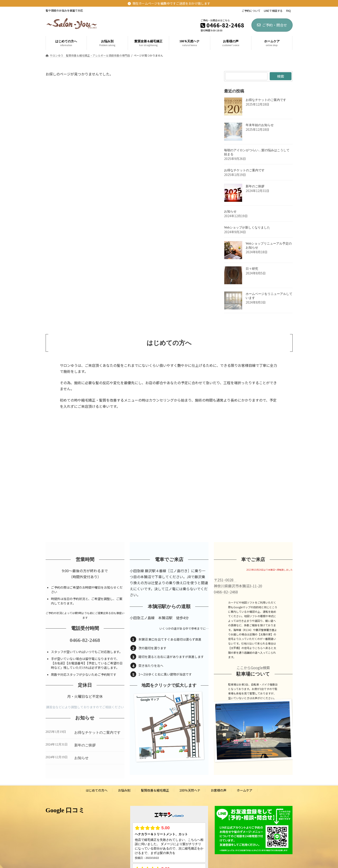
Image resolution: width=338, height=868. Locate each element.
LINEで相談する (273, 11)
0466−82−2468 (226, 592)
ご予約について (251, 11)
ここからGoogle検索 (253, 668)
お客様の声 (219, 790)
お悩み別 (124, 790)
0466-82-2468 (85, 640)
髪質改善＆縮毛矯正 (155, 790)
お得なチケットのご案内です (266, 100)
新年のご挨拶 (255, 186)
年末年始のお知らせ (260, 125)
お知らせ (230, 211)
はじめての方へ (97, 790)
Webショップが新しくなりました (247, 228)
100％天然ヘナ (190, 790)
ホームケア (245, 790)
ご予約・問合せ (272, 25)
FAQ (288, 11)
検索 (281, 76)
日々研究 (252, 269)
